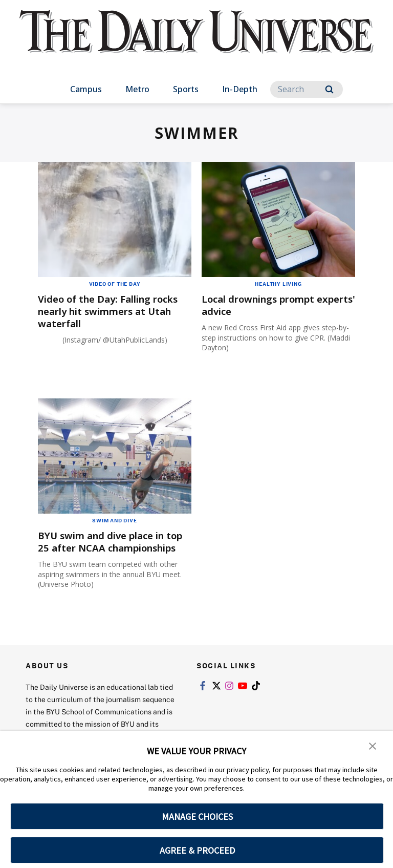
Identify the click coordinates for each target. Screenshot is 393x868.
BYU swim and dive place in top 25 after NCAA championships (107, 548)
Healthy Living (278, 284)
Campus (86, 89)
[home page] (196, 41)
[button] (373, 746)
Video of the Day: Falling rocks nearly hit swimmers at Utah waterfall (112, 311)
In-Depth (240, 89)
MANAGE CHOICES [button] (197, 817)
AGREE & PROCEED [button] (197, 850)
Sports (186, 89)
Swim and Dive (114, 520)
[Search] (307, 89)
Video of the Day (115, 284)
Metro (137, 89)
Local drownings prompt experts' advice (265, 305)
